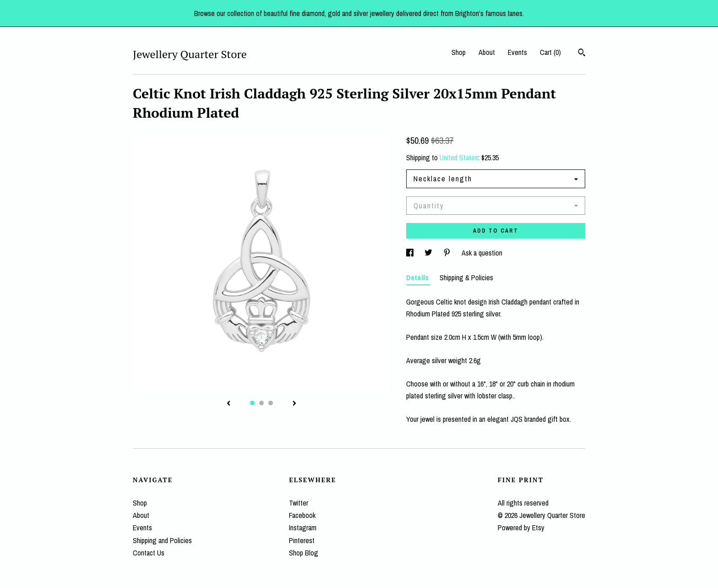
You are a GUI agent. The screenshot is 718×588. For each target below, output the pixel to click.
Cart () (550, 52)
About (487, 52)
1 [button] (252, 403)
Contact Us (149, 553)
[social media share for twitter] (429, 253)
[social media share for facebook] (411, 253)
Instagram (303, 528)
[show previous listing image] (228, 404)
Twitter (299, 503)
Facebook (302, 515)
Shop (459, 52)
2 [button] (261, 403)
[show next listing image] (294, 404)
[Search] (582, 54)
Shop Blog (304, 553)
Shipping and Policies (162, 540)
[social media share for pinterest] (448, 253)
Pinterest (302, 540)
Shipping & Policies (466, 278)
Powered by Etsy (521, 528)
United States (459, 158)
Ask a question (482, 253)
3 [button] (271, 403)
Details (418, 278)
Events (517, 52)
